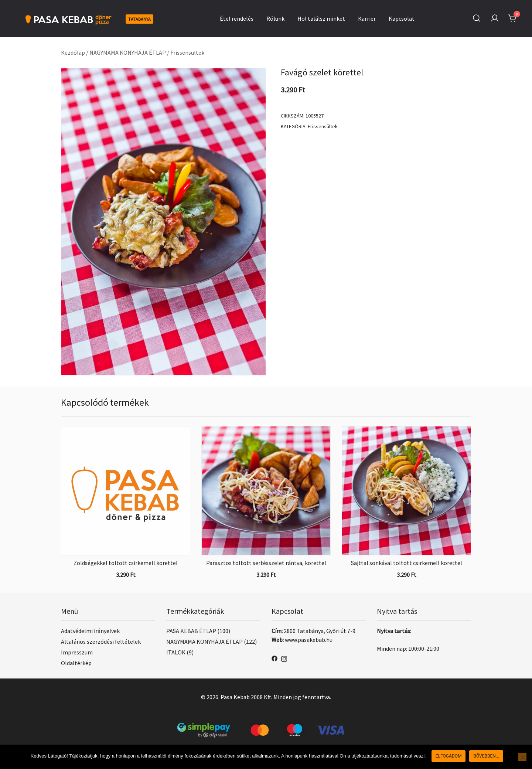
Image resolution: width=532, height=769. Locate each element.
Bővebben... (486, 756)
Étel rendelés (237, 18)
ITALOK (176, 652)
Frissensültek (187, 52)
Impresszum (77, 652)
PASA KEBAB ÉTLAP (191, 631)
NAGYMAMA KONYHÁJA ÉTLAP (128, 52)
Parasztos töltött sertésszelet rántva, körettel (266, 563)
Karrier (367, 18)
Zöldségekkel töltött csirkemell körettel (126, 563)
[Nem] (522, 757)
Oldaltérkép (76, 663)
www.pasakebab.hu (309, 640)
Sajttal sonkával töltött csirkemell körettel (407, 563)
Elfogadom (449, 756)
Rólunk (275, 18)
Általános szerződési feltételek (101, 642)
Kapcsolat (402, 18)
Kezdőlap (73, 52)
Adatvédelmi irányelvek (90, 631)
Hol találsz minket (321, 18)
